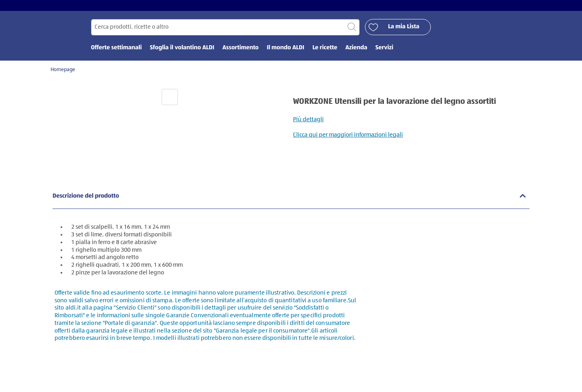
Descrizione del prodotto (86, 200)
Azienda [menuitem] (356, 52)
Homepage (63, 73)
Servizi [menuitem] (384, 52)
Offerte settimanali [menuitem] (116, 52)
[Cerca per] (225, 31)
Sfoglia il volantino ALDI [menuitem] (182, 52)
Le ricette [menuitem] (325, 52)
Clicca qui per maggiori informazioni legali (348, 138)
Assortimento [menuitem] (240, 52)
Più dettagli (308, 123)
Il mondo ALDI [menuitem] (286, 52)
